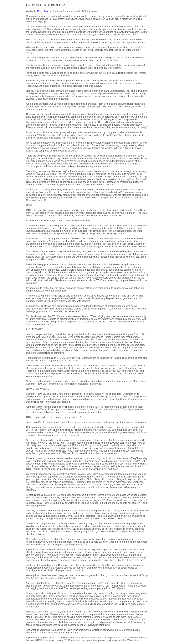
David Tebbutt (45, 11)
